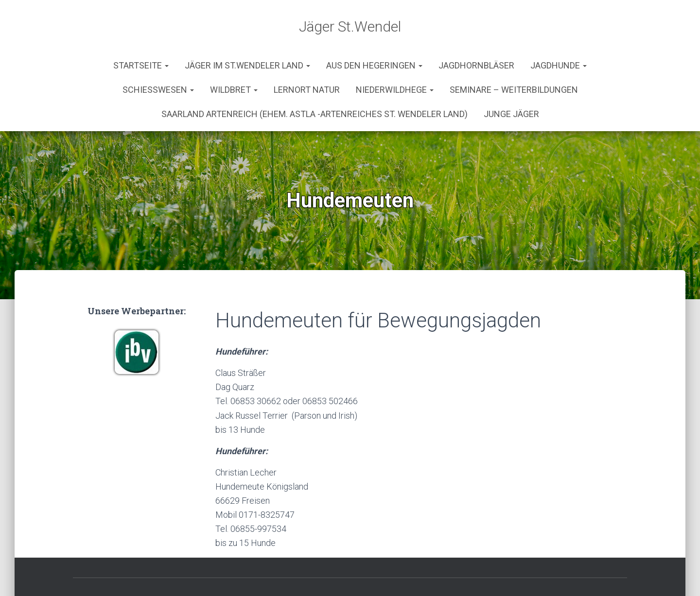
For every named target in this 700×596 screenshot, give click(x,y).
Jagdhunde (559, 36)
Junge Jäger (511, 85)
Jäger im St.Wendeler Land (247, 36)
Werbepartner (411, 573)
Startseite (141, 36)
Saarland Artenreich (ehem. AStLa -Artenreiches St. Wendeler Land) (315, 85)
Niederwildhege (395, 60)
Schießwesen (158, 60)
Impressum (337, 573)
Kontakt (277, 573)
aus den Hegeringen (374, 36)
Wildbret (234, 60)
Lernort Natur (307, 60)
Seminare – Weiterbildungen (514, 60)
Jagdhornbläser (476, 36)
